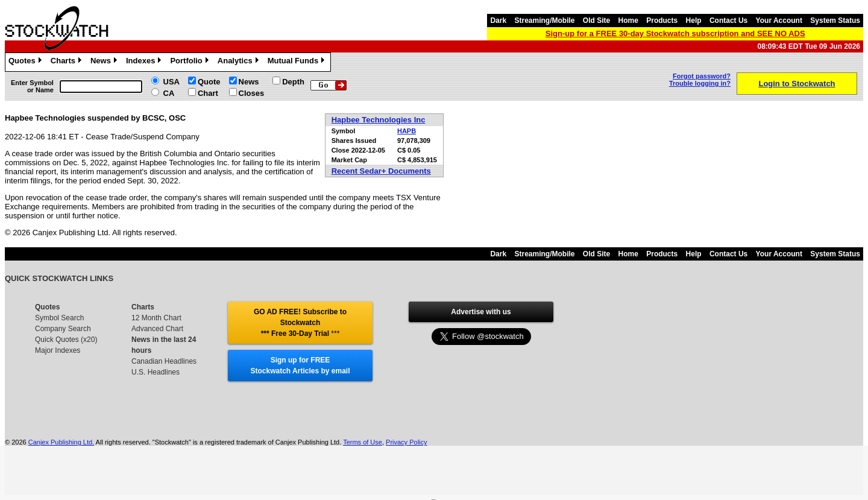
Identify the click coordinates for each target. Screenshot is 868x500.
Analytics (240, 62)
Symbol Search (59, 318)
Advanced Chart (157, 329)
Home (628, 21)
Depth (293, 82)
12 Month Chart (156, 318)
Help (694, 21)
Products (662, 21)
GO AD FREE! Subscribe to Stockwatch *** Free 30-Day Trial (300, 323)
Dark (498, 21)
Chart (208, 93)
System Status (835, 21)
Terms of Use (363, 442)
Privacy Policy (406, 442)
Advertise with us (481, 312)
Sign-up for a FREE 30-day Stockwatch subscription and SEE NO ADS (675, 33)
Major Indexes (58, 350)
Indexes (145, 62)
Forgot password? (702, 76)
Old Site (596, 21)
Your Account (779, 21)
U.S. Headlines (156, 372)
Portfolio (190, 62)
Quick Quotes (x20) (66, 340)
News (105, 62)
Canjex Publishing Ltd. (61, 442)
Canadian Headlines (164, 361)
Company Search (63, 329)
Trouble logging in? (700, 83)
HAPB (407, 131)
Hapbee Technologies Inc (379, 120)
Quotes (27, 62)
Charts (68, 62)
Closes (252, 93)
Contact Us (728, 21)
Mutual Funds (298, 62)
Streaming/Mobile (544, 21)
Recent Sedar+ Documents (381, 171)
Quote (209, 82)
